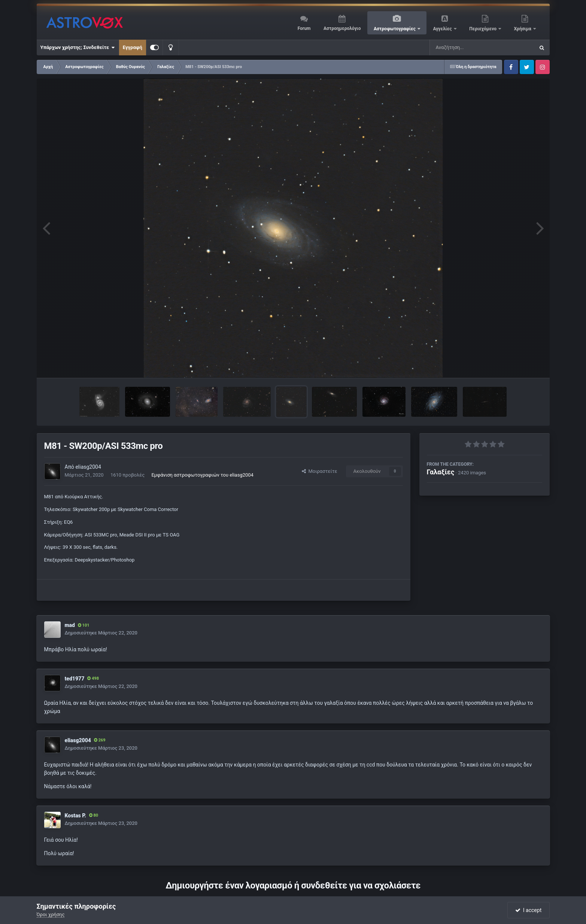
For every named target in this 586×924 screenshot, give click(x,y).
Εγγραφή (133, 47)
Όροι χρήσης (51, 914)
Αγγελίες (443, 29)
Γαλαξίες (441, 472)
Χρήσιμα (523, 29)
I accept (528, 910)
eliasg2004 (88, 467)
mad (70, 625)
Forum (304, 28)
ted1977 (75, 679)
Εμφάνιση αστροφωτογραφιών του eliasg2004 (202, 475)
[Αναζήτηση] (467, 48)
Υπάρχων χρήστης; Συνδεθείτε (78, 48)
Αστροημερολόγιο (342, 28)
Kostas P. (75, 816)
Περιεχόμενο (483, 29)
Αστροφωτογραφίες (395, 29)
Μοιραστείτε (319, 471)
